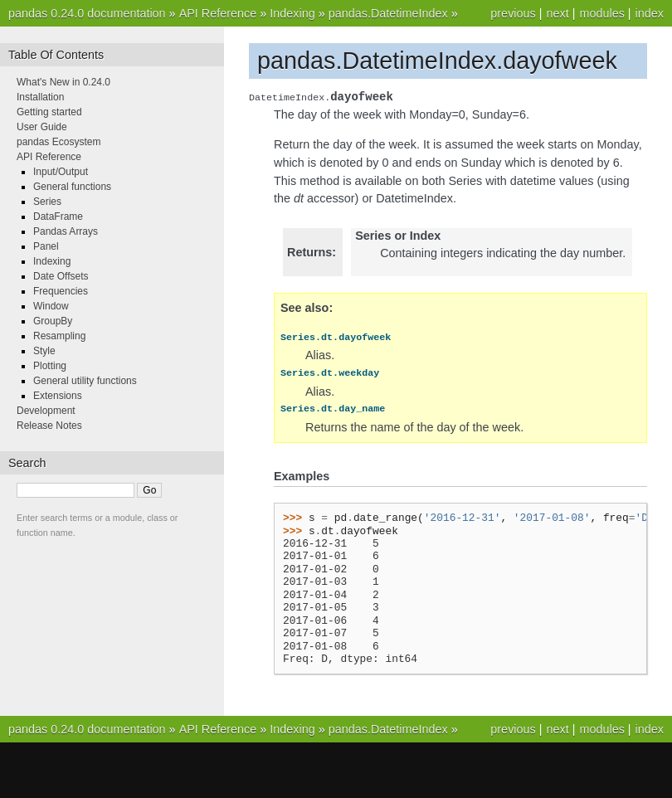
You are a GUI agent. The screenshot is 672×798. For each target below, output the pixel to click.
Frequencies (61, 291)
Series (47, 202)
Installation (40, 97)
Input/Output (61, 172)
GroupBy (53, 321)
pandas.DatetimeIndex (388, 13)
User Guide (42, 127)
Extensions (58, 396)
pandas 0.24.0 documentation (87, 13)
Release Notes (49, 426)
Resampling (59, 336)
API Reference (218, 13)
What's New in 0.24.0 (63, 82)
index (650, 13)
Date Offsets (61, 276)
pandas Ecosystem (58, 142)
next (557, 13)
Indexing (292, 13)
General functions (72, 187)
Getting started (49, 112)
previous (513, 13)
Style (44, 351)
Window (51, 306)
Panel (46, 246)
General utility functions (85, 381)
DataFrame (58, 217)
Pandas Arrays (66, 231)
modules (601, 13)
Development (46, 411)
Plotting (50, 366)
